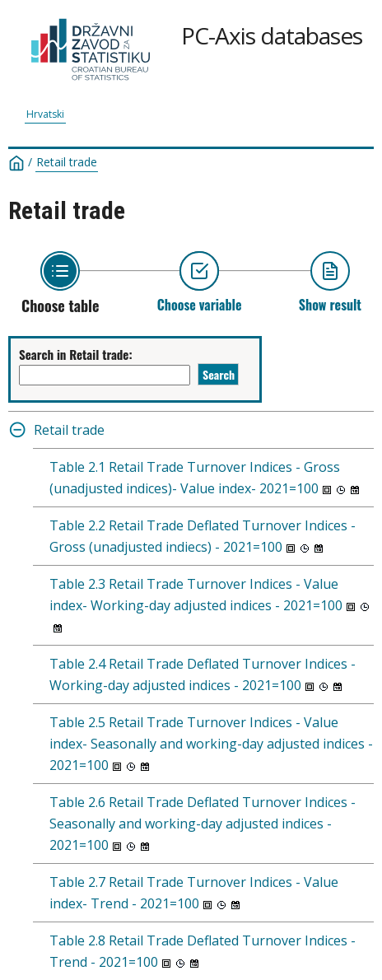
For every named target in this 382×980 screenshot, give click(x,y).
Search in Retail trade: (76, 354)
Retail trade (67, 162)
